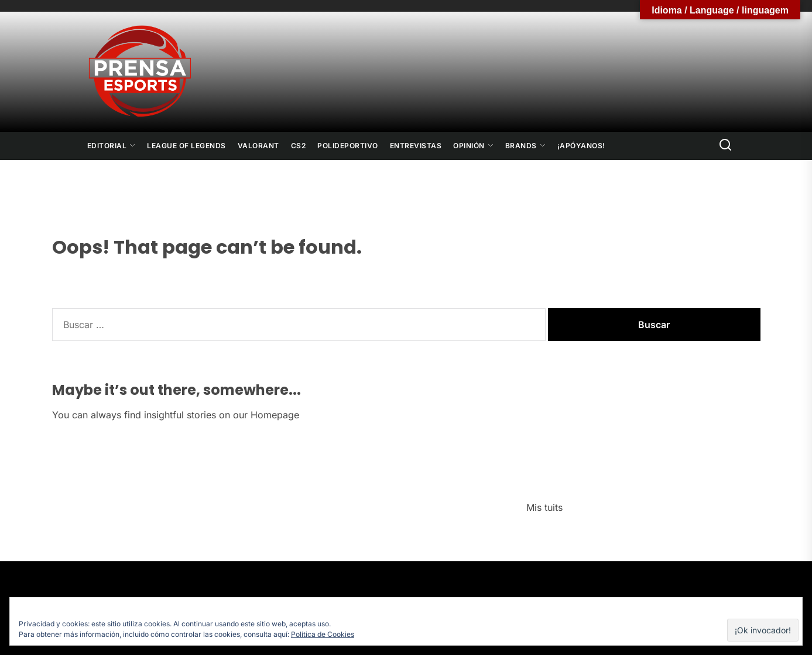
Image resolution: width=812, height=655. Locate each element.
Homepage (275, 415)
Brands (525, 146)
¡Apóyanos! (581, 146)
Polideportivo (348, 146)
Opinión (473, 146)
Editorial (112, 146)
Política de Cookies (323, 634)
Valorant (258, 146)
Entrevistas (416, 146)
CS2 (299, 146)
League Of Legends (186, 146)
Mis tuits (544, 507)
